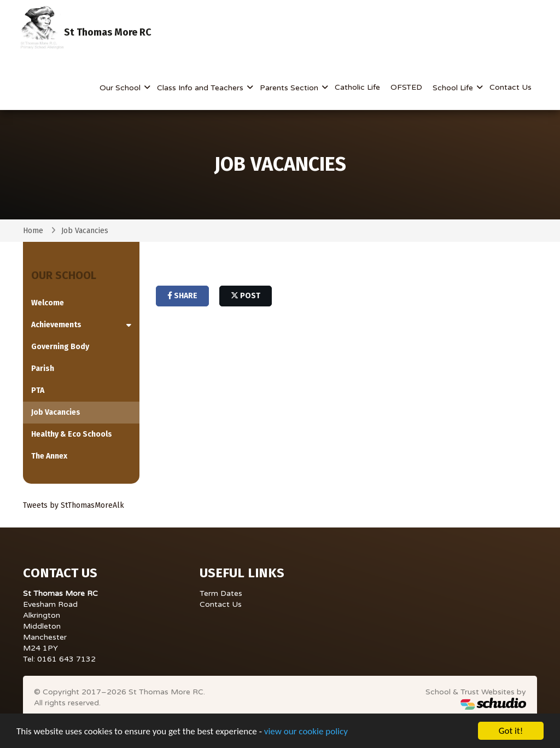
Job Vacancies (56, 412)
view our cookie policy (306, 732)
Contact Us (511, 87)
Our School (121, 88)
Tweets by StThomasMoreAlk (74, 505)
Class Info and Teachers (201, 88)
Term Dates (221, 593)
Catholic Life (357, 87)
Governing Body (60, 347)
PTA (38, 390)
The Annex (49, 456)
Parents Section (290, 88)
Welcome (48, 303)
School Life (454, 88)
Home (33, 231)
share (182, 296)
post (246, 296)
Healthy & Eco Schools (72, 434)
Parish (43, 369)
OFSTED (406, 87)
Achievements (56, 325)
